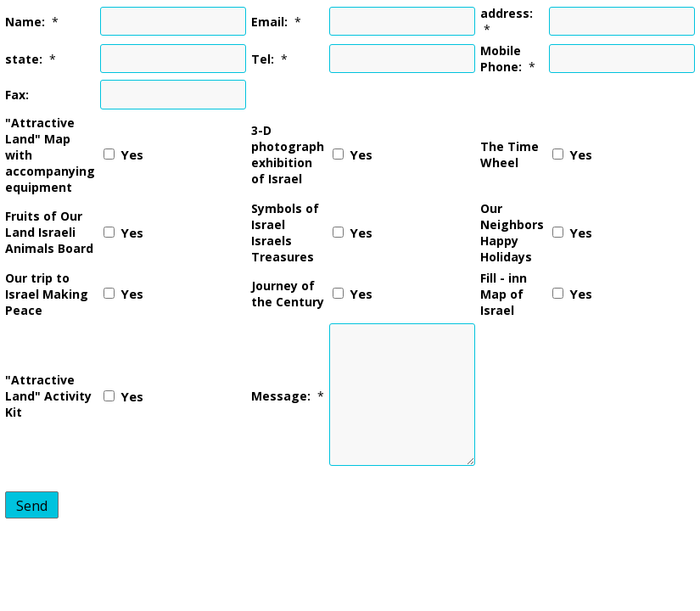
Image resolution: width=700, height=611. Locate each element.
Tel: (263, 59)
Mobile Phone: (501, 59)
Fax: (17, 95)
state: (24, 59)
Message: (281, 396)
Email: (269, 22)
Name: (25, 22)
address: (507, 13)
